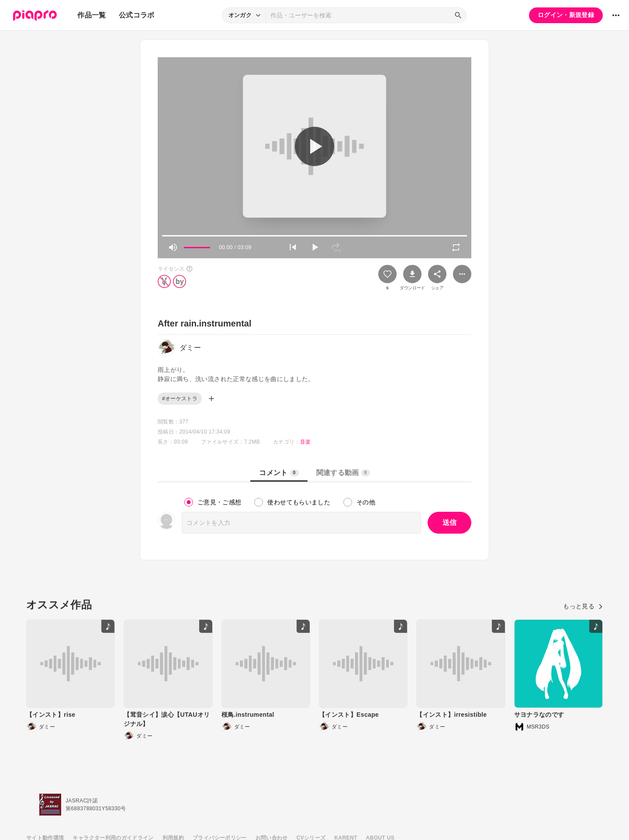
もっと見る (583, 606)
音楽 (306, 442)
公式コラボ (137, 15)
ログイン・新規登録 (566, 15)
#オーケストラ (180, 399)
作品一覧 (92, 15)
